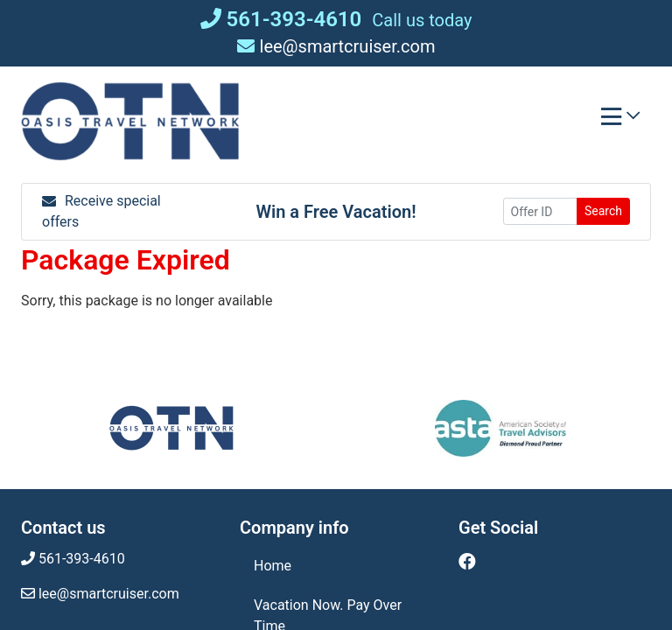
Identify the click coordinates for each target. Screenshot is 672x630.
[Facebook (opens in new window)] (467, 562)
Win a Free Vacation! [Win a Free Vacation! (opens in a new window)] (336, 212)
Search (603, 211)
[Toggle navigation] (620, 121)
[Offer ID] (540, 211)
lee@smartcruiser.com (336, 46)
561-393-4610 (281, 19)
